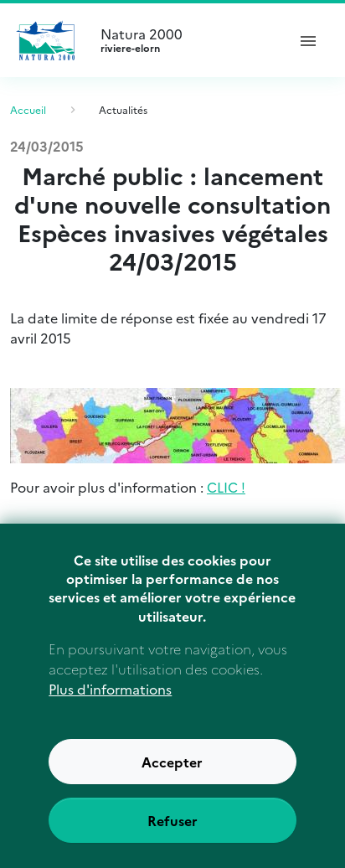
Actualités (123, 109)
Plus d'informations (110, 709)
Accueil (28, 109)
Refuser (172, 840)
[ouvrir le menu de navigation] (308, 40)
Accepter (172, 782)
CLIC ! (226, 487)
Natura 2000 (186, 40)
